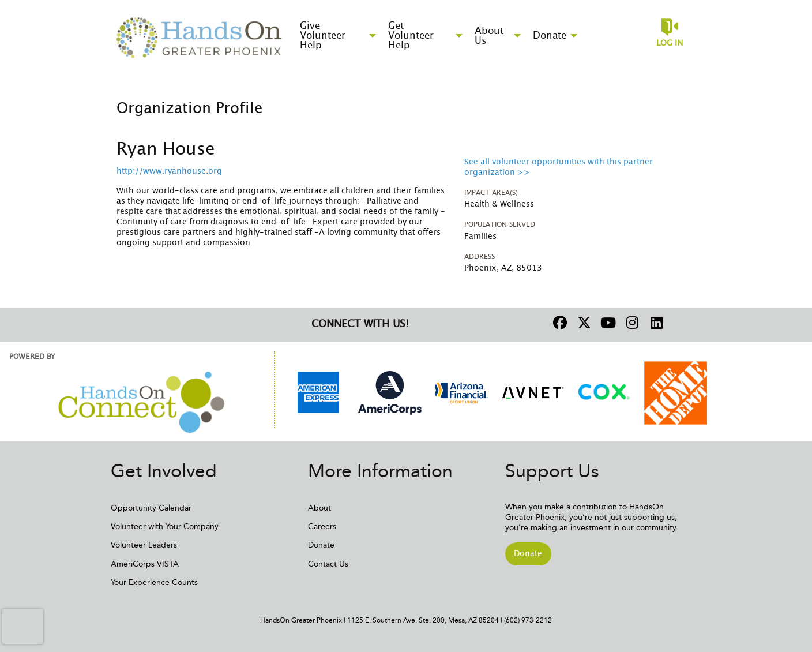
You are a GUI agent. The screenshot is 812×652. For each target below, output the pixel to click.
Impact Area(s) (491, 193)
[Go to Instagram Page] (631, 323)
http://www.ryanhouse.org (169, 171)
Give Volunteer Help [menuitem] (323, 35)
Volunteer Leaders (144, 545)
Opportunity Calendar (151, 508)
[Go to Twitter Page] (582, 323)
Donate (321, 545)
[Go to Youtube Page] (607, 323)
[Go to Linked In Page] (655, 323)
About (319, 508)
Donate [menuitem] (550, 35)
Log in (670, 43)
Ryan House (166, 149)
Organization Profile (189, 108)
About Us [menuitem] (489, 36)
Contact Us (328, 564)
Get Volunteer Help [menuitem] (411, 35)
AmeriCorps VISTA (145, 564)
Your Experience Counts (154, 582)
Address (480, 257)
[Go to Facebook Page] (558, 323)
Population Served (500, 224)
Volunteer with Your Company (165, 527)
